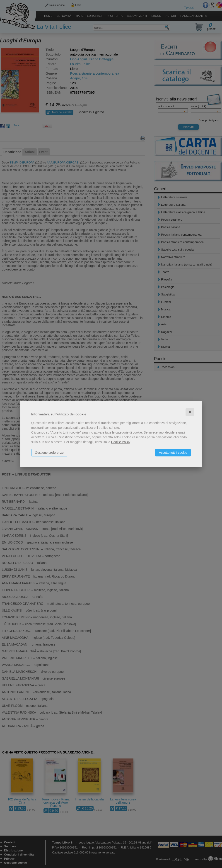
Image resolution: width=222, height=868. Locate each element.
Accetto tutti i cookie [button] (173, 452)
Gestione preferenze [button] (49, 452)
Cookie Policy (121, 442)
